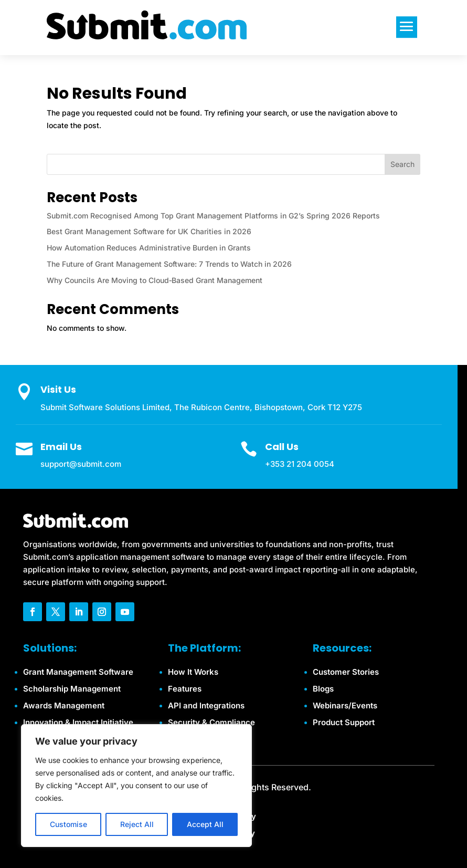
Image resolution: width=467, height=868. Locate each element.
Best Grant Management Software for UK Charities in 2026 (149, 231)
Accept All (205, 824)
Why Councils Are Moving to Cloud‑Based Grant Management (155, 280)
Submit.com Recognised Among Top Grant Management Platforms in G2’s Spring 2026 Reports (213, 216)
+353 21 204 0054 (300, 464)
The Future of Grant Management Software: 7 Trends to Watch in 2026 (169, 264)
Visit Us (58, 389)
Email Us (61, 447)
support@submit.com (81, 464)
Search (402, 164)
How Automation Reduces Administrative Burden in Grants (149, 248)
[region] (136, 786)
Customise (68, 824)
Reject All (137, 824)
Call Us (282, 447)
